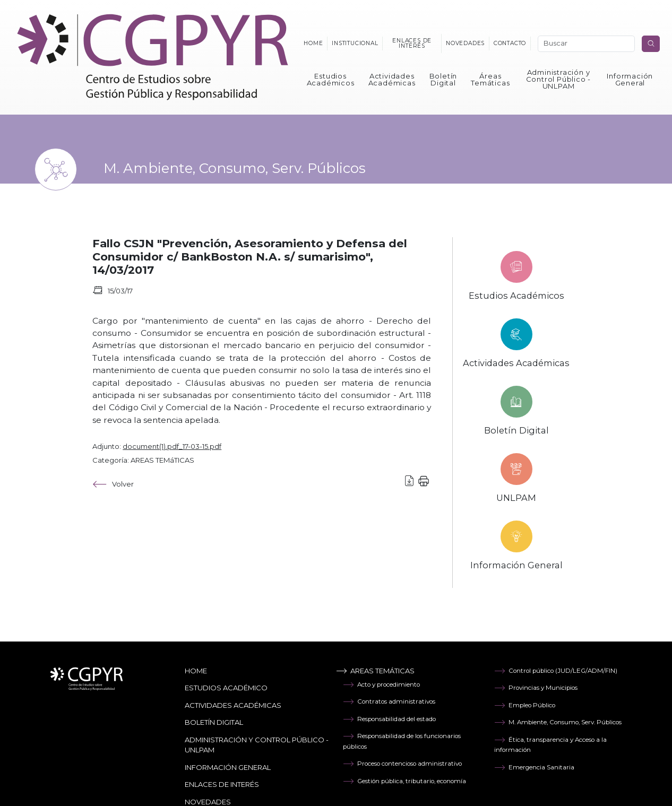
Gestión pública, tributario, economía (404, 781)
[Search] (586, 44)
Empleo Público (525, 705)
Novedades (465, 43)
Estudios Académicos (331, 79)
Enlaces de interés (412, 43)
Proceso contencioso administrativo (402, 764)
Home (313, 43)
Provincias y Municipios (536, 688)
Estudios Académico (226, 688)
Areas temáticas (375, 671)
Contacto (510, 43)
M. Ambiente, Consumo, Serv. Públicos (558, 722)
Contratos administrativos (389, 701)
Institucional (355, 43)
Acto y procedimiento (381, 684)
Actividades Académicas (392, 79)
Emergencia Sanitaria (534, 767)
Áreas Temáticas (490, 79)
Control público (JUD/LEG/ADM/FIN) (556, 671)
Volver (113, 484)
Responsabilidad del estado (389, 719)
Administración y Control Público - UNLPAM (559, 79)
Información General (630, 79)
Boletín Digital (443, 79)
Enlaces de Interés (222, 784)
